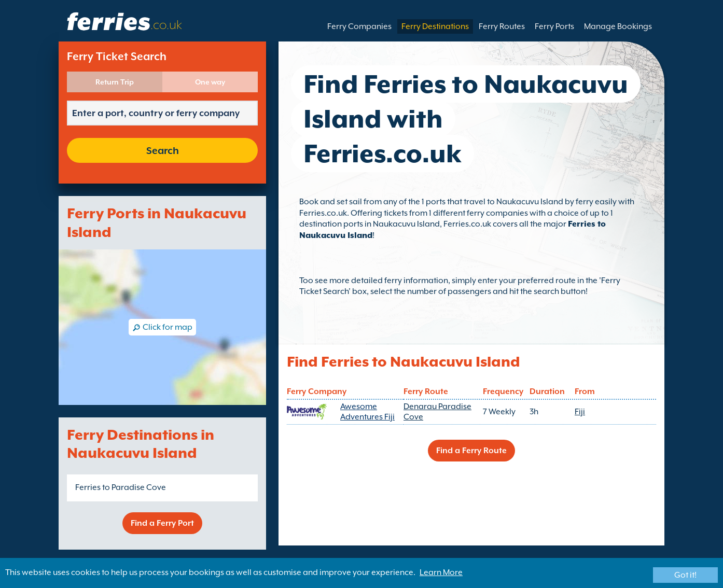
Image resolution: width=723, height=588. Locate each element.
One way (210, 82)
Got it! (685, 575)
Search (163, 150)
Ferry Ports (554, 26)
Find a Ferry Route (471, 451)
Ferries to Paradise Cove (121, 487)
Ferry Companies (359, 26)
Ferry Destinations (435, 26)
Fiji (580, 412)
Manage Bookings (618, 26)
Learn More (441, 572)
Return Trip (115, 82)
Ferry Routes (502, 26)
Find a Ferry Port (162, 523)
